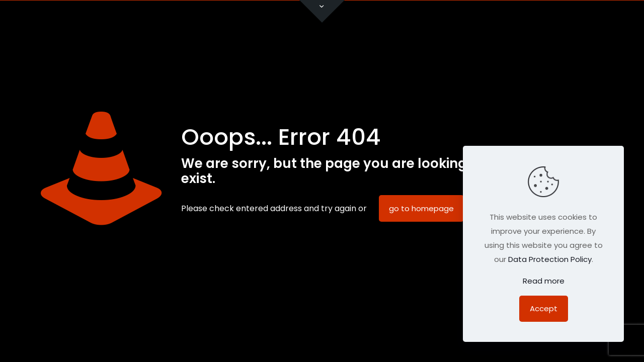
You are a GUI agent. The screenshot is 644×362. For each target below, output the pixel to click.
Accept (544, 308)
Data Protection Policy (550, 259)
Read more (544, 281)
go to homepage (421, 208)
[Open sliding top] (322, 11)
